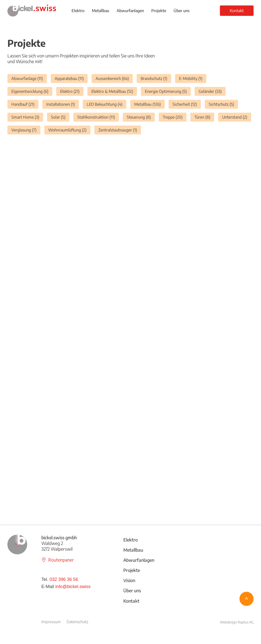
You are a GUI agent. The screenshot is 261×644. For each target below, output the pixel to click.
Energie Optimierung (168, 91)
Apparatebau (71, 78)
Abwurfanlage (29, 78)
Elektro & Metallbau (114, 91)
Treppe (175, 117)
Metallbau (149, 104)
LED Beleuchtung (106, 104)
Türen (204, 117)
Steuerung (141, 117)
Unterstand (237, 117)
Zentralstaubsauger (120, 130)
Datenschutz (77, 622)
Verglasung (26, 130)
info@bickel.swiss (73, 587)
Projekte (132, 570)
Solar (60, 117)
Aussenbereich (114, 78)
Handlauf (25, 104)
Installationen (63, 104)
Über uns (132, 590)
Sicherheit (187, 104)
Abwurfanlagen (139, 560)
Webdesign (229, 622)
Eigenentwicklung (32, 91)
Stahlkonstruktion (98, 117)
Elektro (72, 91)
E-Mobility (193, 78)
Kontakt (131, 601)
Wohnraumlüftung (69, 130)
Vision (129, 580)
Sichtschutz (223, 104)
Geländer (212, 91)
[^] (247, 599)
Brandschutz (156, 78)
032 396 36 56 (64, 579)
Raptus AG (246, 622)
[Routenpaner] (60, 560)
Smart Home (27, 117)
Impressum (51, 622)
